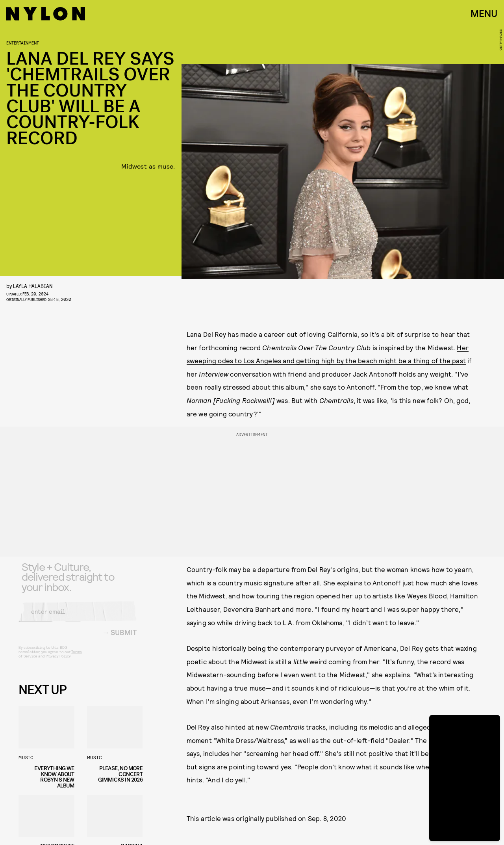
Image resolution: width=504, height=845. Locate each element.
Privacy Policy (58, 662)
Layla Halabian (33, 286)
